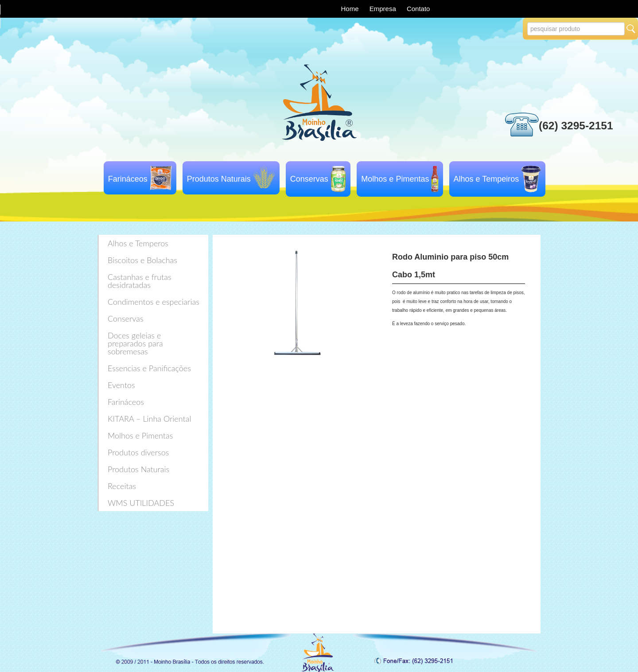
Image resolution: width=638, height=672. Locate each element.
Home (351, 9)
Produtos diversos (138, 452)
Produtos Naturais (219, 179)
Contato (418, 9)
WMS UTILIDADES (141, 503)
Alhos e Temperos (138, 243)
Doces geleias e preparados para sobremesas (135, 343)
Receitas (122, 486)
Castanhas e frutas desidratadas (140, 281)
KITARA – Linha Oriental (149, 419)
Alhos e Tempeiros (486, 179)
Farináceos (128, 179)
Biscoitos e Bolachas (142, 260)
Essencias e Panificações (149, 368)
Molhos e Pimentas (395, 179)
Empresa (384, 9)
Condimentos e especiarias (154, 302)
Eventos (121, 385)
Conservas (309, 179)
